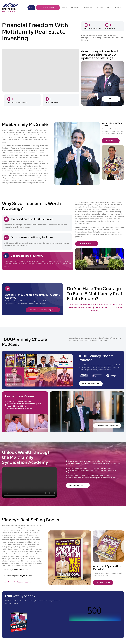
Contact (116, 7)
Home (34, 7)
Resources (88, 7)
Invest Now (111, 99)
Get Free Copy (103, 582)
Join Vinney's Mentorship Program (43, 310)
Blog (107, 7)
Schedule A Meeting (87, 244)
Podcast (99, 7)
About (65, 7)
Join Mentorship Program (107, 426)
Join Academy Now (78, 485)
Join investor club (49, 7)
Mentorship (76, 7)
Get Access (111, 141)
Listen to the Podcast (91, 384)
